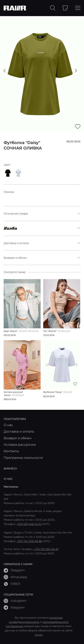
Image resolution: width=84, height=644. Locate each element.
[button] (4, 71)
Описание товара (42, 213)
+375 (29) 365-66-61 (46, 549)
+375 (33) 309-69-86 (29, 541)
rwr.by (39, 635)
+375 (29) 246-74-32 (29, 524)
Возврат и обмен (42, 258)
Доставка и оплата (42, 243)
